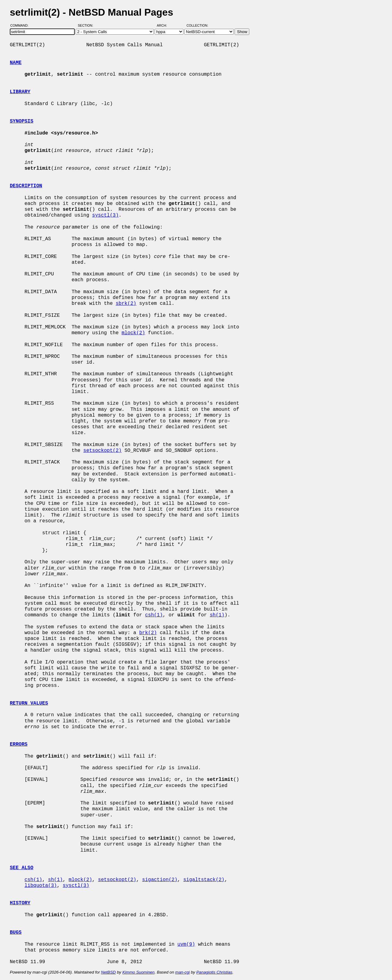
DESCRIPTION (26, 186)
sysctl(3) (105, 215)
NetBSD (108, 972)
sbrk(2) (126, 304)
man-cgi (182, 972)
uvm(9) (186, 944)
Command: (21, 25)
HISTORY (20, 903)
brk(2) (148, 633)
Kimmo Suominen (138, 972)
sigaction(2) (160, 880)
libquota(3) (41, 886)
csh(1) (154, 615)
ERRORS (19, 744)
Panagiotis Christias (214, 972)
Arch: (165, 25)
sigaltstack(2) (204, 880)
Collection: (197, 25)
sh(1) (217, 615)
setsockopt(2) (102, 451)
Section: (87, 25)
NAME (16, 63)
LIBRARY (20, 92)
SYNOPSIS (22, 121)
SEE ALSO (22, 868)
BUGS (16, 933)
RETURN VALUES (29, 703)
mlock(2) (133, 333)
